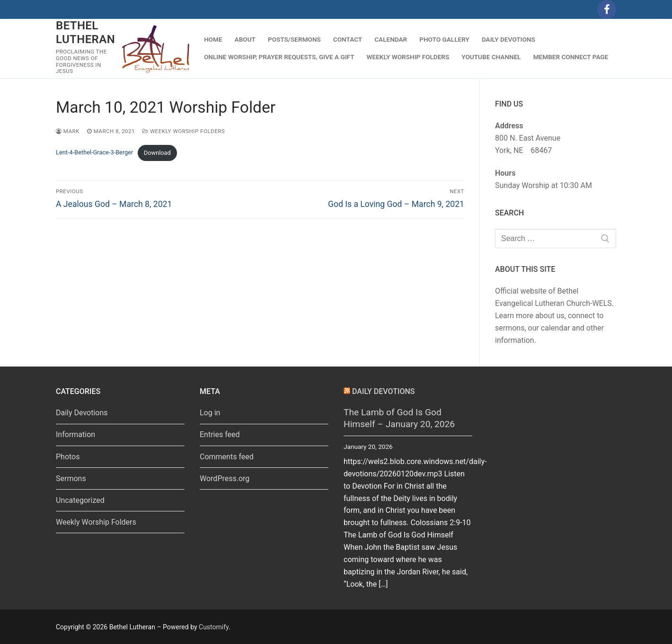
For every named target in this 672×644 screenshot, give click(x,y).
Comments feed (227, 457)
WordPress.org (225, 479)
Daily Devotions (82, 413)
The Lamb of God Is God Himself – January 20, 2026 (399, 418)
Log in (210, 413)
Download (157, 153)
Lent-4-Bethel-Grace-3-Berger (94, 153)
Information (75, 434)
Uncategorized (80, 500)
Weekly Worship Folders (184, 131)
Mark (68, 131)
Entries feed (220, 434)
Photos (68, 457)
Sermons (71, 479)
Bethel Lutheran (85, 32)
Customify (214, 627)
